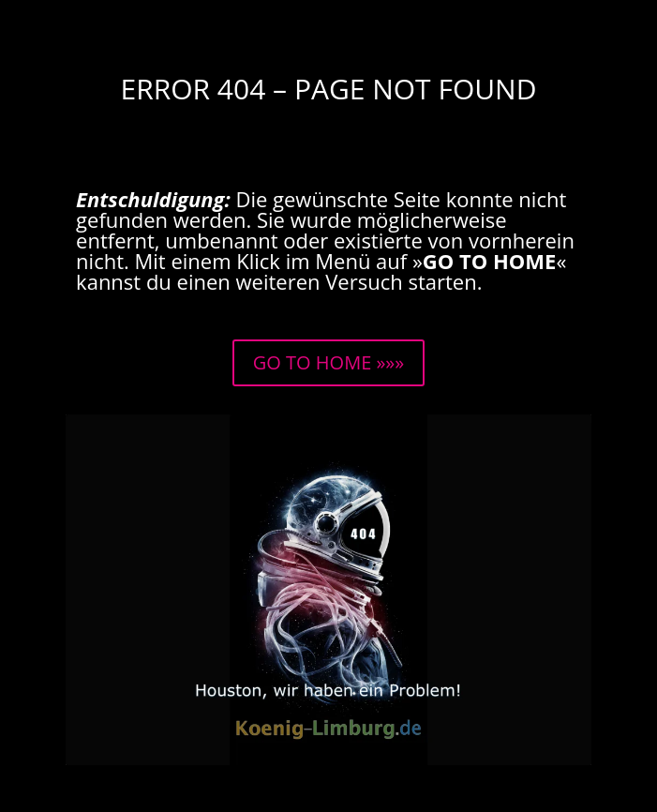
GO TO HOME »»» (328, 362)
